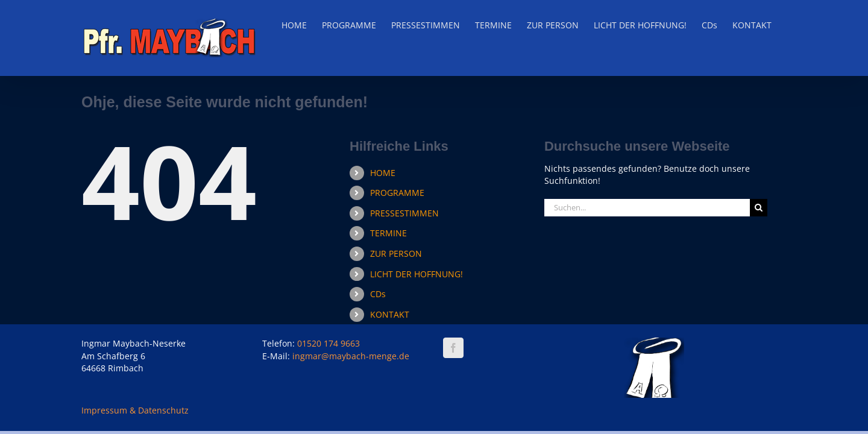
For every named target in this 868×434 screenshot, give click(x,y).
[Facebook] (453, 348)
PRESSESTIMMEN (404, 213)
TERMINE (388, 233)
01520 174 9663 (329, 343)
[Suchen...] (647, 208)
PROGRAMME (397, 193)
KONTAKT (390, 314)
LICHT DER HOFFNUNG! (417, 274)
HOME (383, 173)
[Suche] (759, 208)
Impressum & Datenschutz (135, 410)
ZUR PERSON (396, 253)
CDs (378, 294)
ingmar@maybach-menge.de (351, 356)
